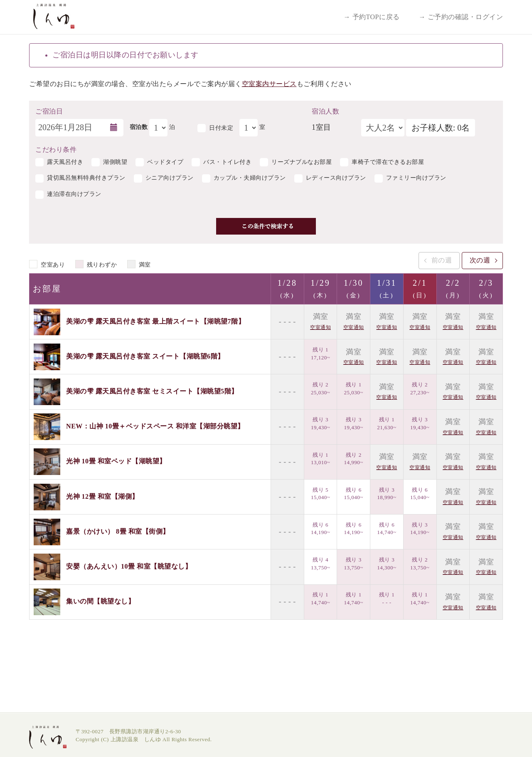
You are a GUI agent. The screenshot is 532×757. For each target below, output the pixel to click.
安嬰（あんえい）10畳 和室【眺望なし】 (129, 566)
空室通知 (320, 327)
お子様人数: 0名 (441, 128)
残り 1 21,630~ (387, 423)
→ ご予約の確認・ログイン (461, 17)
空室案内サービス (269, 84)
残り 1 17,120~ (320, 354)
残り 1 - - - (387, 599)
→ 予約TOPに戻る (372, 17)
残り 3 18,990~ (387, 494)
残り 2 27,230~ (420, 388)
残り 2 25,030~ (320, 388)
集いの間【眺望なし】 (100, 601)
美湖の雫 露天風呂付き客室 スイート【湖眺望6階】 (145, 356)
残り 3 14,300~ (387, 564)
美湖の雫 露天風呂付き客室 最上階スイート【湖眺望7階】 (155, 321)
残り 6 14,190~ (320, 529)
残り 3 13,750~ (354, 564)
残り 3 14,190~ (420, 529)
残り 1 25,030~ (354, 388)
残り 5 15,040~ (320, 494)
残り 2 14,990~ (354, 459)
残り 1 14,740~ (320, 599)
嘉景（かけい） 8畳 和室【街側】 (118, 531)
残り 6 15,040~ (354, 494)
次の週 (480, 260)
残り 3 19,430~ (320, 423)
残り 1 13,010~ (320, 459)
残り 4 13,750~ (320, 564)
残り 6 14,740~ (387, 529)
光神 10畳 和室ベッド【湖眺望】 (116, 461)
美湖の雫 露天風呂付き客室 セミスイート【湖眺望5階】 (152, 391)
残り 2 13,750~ (420, 564)
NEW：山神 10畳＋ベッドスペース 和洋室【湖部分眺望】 (155, 426)
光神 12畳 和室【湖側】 (102, 496)
